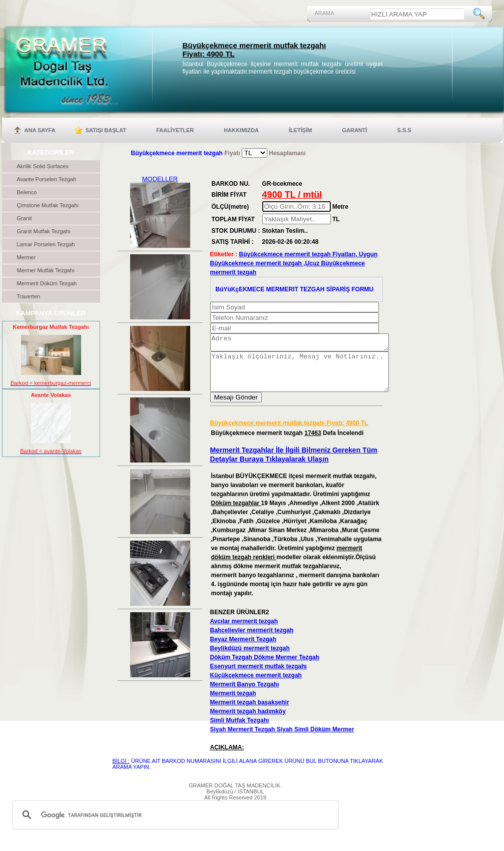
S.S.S (404, 130)
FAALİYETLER (175, 130)
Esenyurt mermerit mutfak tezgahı (259, 677)
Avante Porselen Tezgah (47, 179)
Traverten (29, 296)
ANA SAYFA (40, 130)
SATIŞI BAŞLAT (106, 130)
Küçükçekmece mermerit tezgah (256, 686)
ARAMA (325, 13)
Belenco (27, 192)
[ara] (174, 825)
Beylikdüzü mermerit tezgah (250, 659)
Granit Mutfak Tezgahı (44, 231)
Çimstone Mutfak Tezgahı (48, 205)
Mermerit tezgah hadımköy (248, 722)
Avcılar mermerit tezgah (244, 632)
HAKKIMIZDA (241, 130)
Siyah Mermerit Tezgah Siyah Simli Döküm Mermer (282, 740)
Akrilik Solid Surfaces (43, 166)
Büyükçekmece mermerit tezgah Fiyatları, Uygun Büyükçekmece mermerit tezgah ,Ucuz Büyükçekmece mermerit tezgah (294, 263)
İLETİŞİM (300, 130)
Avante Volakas (51, 395)
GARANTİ (354, 130)
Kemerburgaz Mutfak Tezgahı (51, 327)
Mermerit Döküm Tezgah (47, 283)
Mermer (27, 257)
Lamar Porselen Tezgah (46, 244)
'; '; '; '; (255, 153)
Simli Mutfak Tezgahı (240, 731)
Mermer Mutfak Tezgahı (46, 270)
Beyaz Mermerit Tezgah (243, 650)
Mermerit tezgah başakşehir (250, 713)
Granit (25, 218)
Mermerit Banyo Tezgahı (245, 695)
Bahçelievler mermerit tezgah (252, 641)
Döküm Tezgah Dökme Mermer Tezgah (265, 668)
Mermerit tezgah (233, 704)
